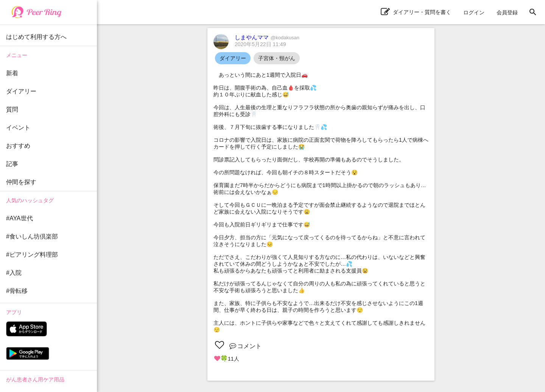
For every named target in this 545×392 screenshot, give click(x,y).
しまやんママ (267, 37)
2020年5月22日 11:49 (260, 44)
